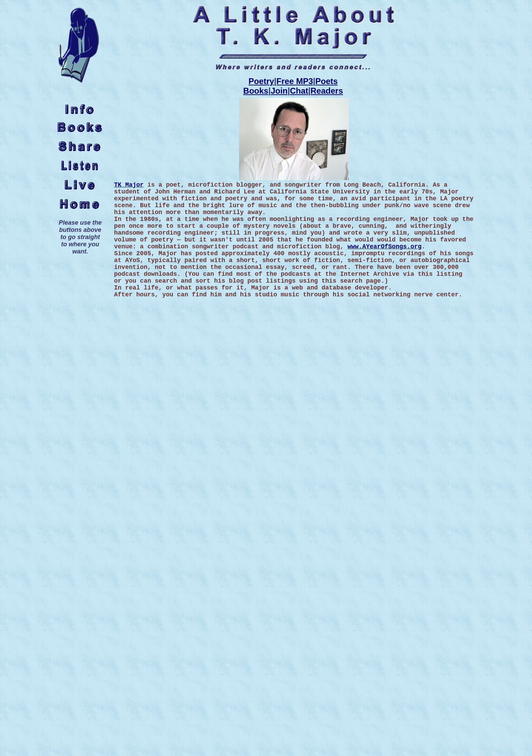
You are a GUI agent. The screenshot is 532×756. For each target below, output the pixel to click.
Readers (327, 91)
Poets (326, 81)
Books (256, 91)
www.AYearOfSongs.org (385, 247)
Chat (299, 91)
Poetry (261, 81)
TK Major (129, 185)
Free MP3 (295, 81)
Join (279, 91)
